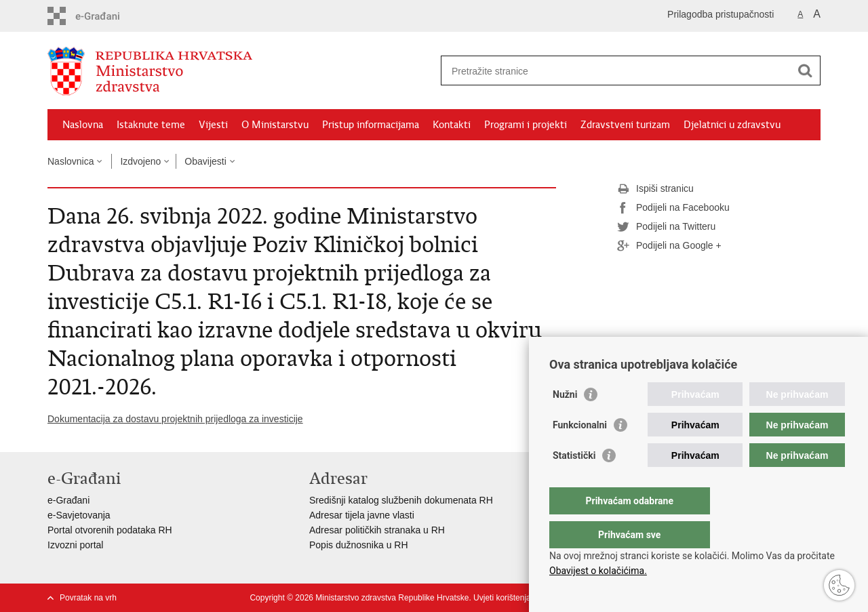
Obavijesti (205, 161)
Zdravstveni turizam (625, 125)
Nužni (565, 422)
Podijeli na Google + (669, 246)
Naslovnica (71, 161)
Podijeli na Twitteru (666, 227)
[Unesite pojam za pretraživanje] (616, 71)
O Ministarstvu (275, 125)
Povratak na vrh (88, 598)
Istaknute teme (151, 125)
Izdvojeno (140, 161)
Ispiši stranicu (655, 189)
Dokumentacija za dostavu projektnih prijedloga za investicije (175, 419)
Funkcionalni (580, 452)
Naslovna (83, 125)
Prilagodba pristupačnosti (721, 14)
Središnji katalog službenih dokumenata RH (401, 500)
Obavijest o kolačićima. (598, 571)
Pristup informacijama (371, 125)
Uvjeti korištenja (502, 598)
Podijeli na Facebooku (673, 208)
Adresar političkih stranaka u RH (377, 530)
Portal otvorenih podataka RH (110, 530)
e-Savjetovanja (79, 515)
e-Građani (68, 500)
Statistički (574, 483)
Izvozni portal (75, 545)
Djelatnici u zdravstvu (732, 125)
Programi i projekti (526, 125)
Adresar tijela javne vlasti (362, 515)
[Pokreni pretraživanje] (805, 70)
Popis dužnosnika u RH (359, 545)
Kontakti (452, 125)
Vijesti (213, 125)
